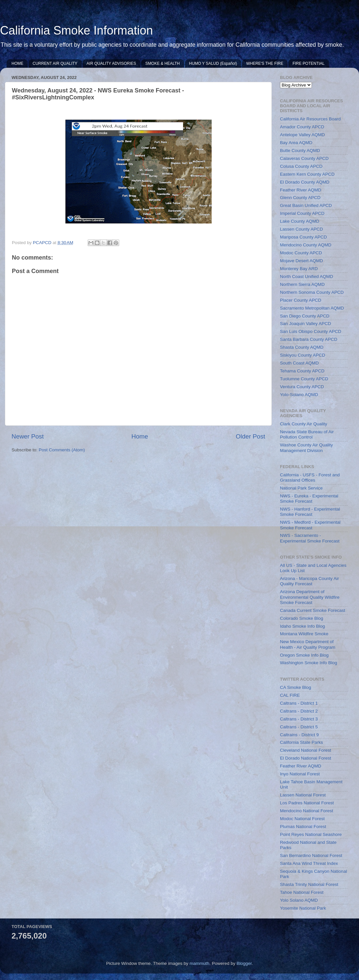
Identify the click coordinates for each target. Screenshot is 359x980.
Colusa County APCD (301, 166)
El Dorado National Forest (305, 758)
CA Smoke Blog (296, 687)
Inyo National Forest (300, 774)
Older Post (250, 436)
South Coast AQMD (299, 363)
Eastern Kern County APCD (307, 174)
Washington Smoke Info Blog (309, 663)
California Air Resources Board (310, 119)
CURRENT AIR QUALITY (55, 63)
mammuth (200, 963)
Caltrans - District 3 (299, 719)
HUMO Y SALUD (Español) (213, 63)
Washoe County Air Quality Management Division (306, 448)
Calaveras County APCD (304, 158)
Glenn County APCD (300, 198)
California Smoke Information (76, 30)
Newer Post (28, 436)
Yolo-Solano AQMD (299, 395)
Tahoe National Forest (302, 892)
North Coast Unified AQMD (306, 276)
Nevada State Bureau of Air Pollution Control (307, 434)
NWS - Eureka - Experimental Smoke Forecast (309, 499)
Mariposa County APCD (304, 237)
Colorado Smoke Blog (302, 618)
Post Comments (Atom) (62, 450)
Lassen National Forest (303, 795)
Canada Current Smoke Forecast (313, 610)
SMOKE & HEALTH (162, 63)
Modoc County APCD (301, 253)
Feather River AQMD (301, 190)
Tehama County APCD (302, 371)
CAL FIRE (290, 695)
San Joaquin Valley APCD (305, 324)
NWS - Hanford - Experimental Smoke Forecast (310, 512)
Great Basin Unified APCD (306, 205)
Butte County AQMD (300, 151)
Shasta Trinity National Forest (309, 884)
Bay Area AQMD (296, 143)
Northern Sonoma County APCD (312, 292)
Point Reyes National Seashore (311, 834)
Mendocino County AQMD (306, 245)
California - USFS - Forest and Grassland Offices (310, 477)
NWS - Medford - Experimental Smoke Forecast (310, 525)
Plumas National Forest (303, 827)
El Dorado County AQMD (305, 182)
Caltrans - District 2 (299, 711)
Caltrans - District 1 (299, 703)
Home (140, 436)
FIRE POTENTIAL (308, 63)
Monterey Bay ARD (299, 269)
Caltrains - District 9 (299, 735)
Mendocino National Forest (306, 811)
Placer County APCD (301, 300)
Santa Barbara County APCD (309, 339)
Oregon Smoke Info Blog (304, 655)
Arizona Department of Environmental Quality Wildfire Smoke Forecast (310, 597)
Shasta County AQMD (302, 347)
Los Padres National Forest (307, 803)
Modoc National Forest (302, 819)
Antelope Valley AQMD (302, 135)
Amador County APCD (302, 127)
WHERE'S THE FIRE (265, 63)
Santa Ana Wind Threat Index (309, 863)
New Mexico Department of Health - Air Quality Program (308, 644)
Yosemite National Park (303, 908)
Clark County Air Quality (304, 424)
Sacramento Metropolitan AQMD (312, 308)
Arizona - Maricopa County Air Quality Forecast (309, 581)
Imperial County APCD (302, 213)
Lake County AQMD (300, 221)
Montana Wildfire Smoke (304, 634)
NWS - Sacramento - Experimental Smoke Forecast (310, 538)
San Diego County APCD (305, 316)
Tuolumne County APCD (304, 379)
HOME (17, 63)
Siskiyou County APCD (303, 355)
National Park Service (301, 488)
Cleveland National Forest (305, 750)
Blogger (244, 963)
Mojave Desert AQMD (302, 261)
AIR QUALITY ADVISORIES (111, 63)
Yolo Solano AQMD (299, 900)
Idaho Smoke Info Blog (303, 626)
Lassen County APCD (302, 229)
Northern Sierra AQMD (302, 284)
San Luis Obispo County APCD (311, 331)
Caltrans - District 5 (299, 727)
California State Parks (302, 742)
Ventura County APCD (302, 387)
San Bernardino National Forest (311, 855)
